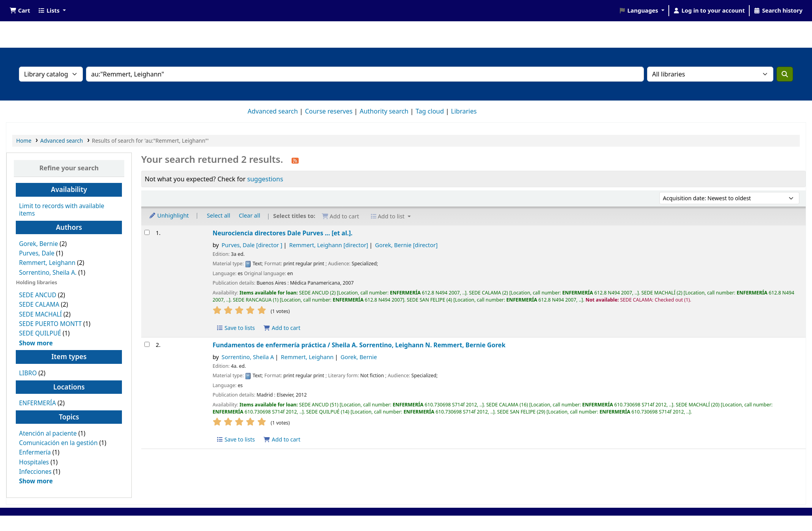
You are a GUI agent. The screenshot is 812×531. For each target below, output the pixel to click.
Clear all (249, 215)
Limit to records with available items (62, 210)
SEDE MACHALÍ (40, 314)
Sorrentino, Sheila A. (48, 273)
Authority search (384, 111)
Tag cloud (430, 111)
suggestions (265, 179)
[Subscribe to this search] (295, 160)
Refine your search (69, 168)
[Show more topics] (36, 481)
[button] (20, 11)
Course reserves (329, 111)
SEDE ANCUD (37, 295)
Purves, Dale (37, 253)
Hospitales (34, 462)
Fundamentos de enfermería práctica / (359, 345)
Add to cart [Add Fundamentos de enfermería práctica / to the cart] (282, 439)
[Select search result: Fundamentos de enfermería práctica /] (147, 344)
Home (24, 141)
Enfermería (35, 452)
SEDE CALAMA (39, 305)
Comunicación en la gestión (58, 443)
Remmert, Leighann (47, 263)
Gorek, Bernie (38, 244)
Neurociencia (283, 233)
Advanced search (273, 111)
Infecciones (35, 472)
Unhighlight (169, 215)
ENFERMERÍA (37, 403)
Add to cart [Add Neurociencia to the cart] (282, 328)
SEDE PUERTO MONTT (50, 324)
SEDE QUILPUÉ (40, 333)
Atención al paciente (48, 433)
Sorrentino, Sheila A (248, 357)
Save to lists (236, 328)
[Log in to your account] (709, 11)
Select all (218, 215)
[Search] (785, 74)
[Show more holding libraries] (36, 343)
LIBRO (28, 373)
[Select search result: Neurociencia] (147, 232)
